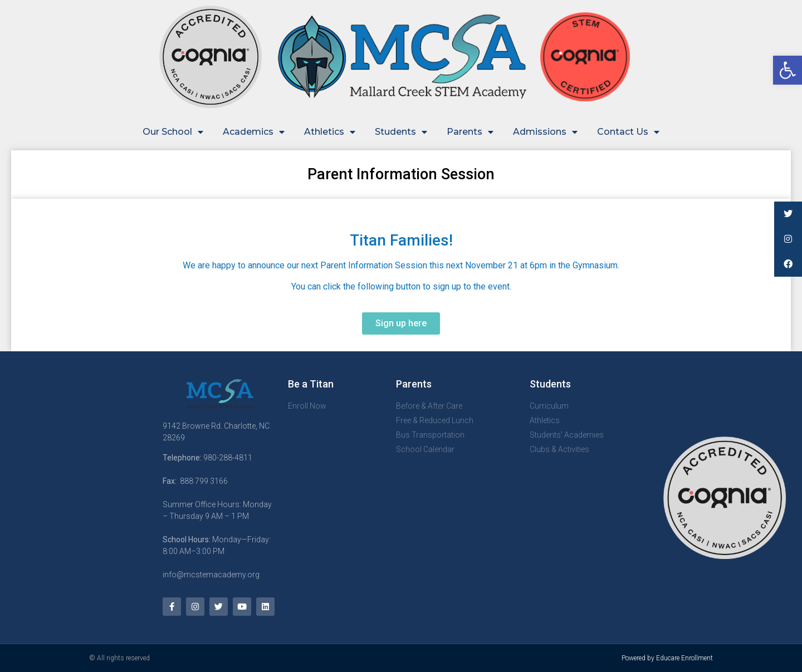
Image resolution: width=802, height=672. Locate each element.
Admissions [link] (545, 132)
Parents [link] (470, 132)
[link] (788, 70)
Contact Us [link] (628, 132)
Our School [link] (173, 132)
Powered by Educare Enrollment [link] (667, 658)
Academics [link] (254, 132)
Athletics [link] (330, 132)
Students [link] (401, 132)
